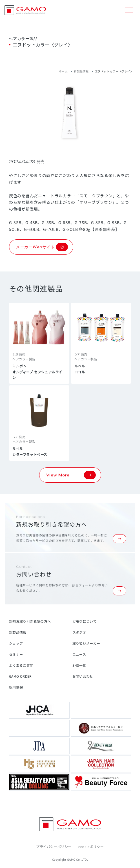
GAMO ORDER (20, 676)
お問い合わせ (83, 676)
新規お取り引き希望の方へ (30, 621)
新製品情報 (81, 71)
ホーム (63, 71)
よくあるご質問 (21, 665)
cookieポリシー (91, 846)
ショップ (16, 643)
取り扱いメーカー (86, 643)
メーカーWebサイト (42, 247)
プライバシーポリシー (54, 846)
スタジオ (79, 632)
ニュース (79, 654)
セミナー (16, 654)
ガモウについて (85, 621)
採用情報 (16, 687)
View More (71, 475)
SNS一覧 (79, 665)
